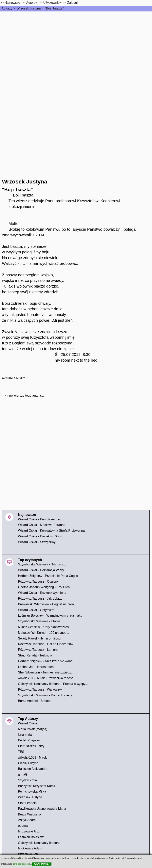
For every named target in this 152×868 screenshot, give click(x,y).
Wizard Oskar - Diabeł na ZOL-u (41, 536)
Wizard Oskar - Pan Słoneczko (40, 519)
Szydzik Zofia (27, 780)
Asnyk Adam (27, 820)
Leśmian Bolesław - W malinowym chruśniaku (50, 615)
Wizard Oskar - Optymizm (36, 610)
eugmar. (24, 826)
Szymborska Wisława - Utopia (39, 621)
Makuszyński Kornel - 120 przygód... (44, 633)
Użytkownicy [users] (52, 3)
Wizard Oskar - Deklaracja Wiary (41, 570)
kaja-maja (25, 735)
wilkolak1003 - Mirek (32, 758)
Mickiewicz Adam (30, 848)
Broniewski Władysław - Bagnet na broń (46, 604)
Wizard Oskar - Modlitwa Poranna (42, 525)
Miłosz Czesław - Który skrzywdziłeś (43, 627)
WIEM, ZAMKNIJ (42, 864)
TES (21, 752)
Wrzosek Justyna (29, 8)
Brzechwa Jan (28, 854)
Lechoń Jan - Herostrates (36, 667)
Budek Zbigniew (29, 740)
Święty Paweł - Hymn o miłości (40, 638)
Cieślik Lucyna (28, 763)
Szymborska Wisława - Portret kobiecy (45, 695)
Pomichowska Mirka (32, 791)
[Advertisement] (76, 41)
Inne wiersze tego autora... (25, 395)
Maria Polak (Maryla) (33, 729)
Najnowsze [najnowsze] (12, 3)
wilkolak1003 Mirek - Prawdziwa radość (46, 678)
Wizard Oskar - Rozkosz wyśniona (42, 593)
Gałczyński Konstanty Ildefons (39, 843)
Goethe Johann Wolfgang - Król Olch (44, 587)
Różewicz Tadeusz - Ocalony (38, 582)
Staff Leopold (27, 803)
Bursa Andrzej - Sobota (34, 701)
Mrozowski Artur (29, 831)
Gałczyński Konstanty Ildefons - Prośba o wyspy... (53, 684)
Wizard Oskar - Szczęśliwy (37, 542)
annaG (23, 774)
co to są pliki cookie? (22, 864)
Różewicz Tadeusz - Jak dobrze (40, 599)
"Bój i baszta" (54, 8)
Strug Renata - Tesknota (35, 655)
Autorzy (7, 8)
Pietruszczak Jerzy (31, 746)
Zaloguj (72, 3)
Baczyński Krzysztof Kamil (37, 786)
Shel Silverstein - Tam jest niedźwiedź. (45, 672)
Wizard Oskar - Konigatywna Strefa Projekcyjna (51, 531)
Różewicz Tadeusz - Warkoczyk (40, 690)
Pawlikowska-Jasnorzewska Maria (42, 809)
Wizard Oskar (28, 723)
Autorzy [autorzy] (32, 3)
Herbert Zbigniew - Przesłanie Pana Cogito (48, 576)
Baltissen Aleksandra (33, 769)
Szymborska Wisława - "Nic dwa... (42, 564)
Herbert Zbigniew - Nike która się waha (45, 661)
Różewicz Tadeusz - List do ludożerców (46, 644)
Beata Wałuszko (29, 814)
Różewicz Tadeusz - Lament (38, 650)
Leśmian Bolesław (31, 837)
